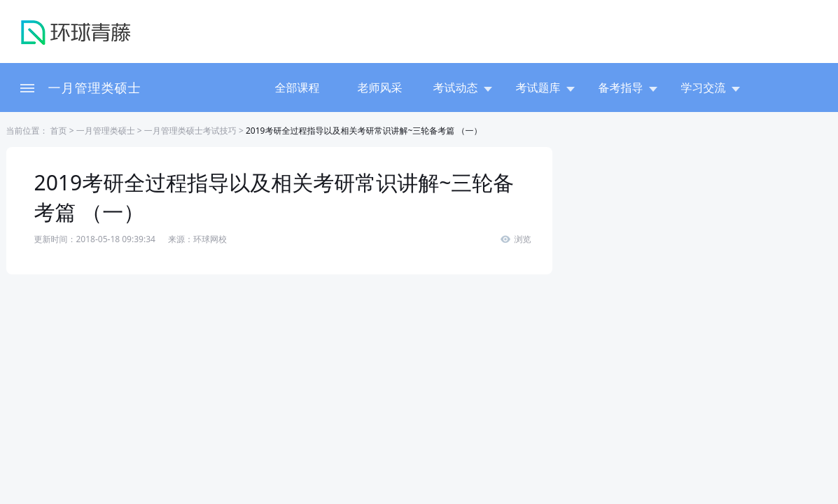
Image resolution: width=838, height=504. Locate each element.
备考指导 (628, 87)
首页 (58, 131)
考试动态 (463, 87)
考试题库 (545, 87)
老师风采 (380, 87)
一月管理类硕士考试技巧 (190, 131)
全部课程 (298, 87)
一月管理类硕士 (95, 87)
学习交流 (711, 87)
